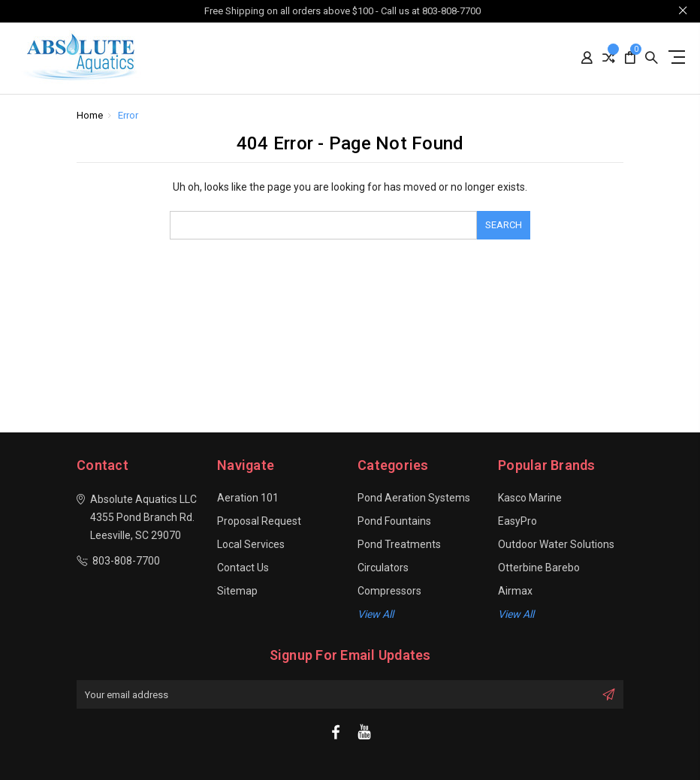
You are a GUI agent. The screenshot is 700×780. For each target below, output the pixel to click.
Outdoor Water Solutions (556, 544)
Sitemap (237, 591)
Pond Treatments (399, 544)
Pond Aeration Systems (414, 498)
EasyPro (517, 521)
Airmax (515, 591)
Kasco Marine (530, 498)
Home (90, 115)
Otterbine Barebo (539, 568)
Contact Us (243, 568)
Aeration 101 (248, 498)
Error (128, 115)
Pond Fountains (394, 521)
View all (376, 614)
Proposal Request (259, 521)
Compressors (389, 591)
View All (516, 614)
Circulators (383, 568)
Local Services (251, 544)
